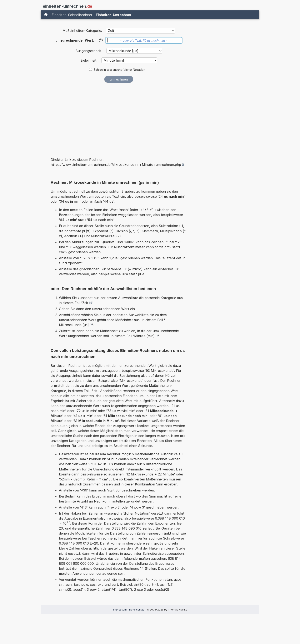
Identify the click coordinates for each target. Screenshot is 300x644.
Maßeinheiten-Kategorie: (82, 31)
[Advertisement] (119, 117)
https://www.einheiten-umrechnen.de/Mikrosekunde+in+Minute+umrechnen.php (116, 165)
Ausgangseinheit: (89, 51)
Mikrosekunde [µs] (74, 325)
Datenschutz (137, 610)
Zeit (85, 303)
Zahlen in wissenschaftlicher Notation (119, 70)
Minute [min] (144, 336)
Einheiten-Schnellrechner (72, 15)
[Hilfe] (101, 40)
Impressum (120, 610)
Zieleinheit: (89, 60)
